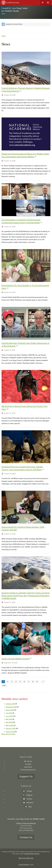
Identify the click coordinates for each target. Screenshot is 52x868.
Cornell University (24, 865)
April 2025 (9, 722)
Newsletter (30, 803)
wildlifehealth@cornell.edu (32, 854)
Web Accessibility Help (26, 858)
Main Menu (48, 3)
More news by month (8, 734)
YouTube (30, 799)
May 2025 (9, 719)
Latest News (28, 767)
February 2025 (11, 729)
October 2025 (10, 704)
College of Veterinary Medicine (26, 823)
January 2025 (10, 732)
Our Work (28, 764)
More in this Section (12, 24)
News (3, 14)
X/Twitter (30, 791)
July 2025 (9, 713)
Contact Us (26, 837)
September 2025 (11, 707)
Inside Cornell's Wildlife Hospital (16, 659)
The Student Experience (28, 770)
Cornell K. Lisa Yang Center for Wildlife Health (15, 10)
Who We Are (28, 761)
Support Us (26, 776)
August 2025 (10, 710)
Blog (30, 807)
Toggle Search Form (43, 3)
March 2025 (10, 725)
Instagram (30, 795)
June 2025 (9, 716)
